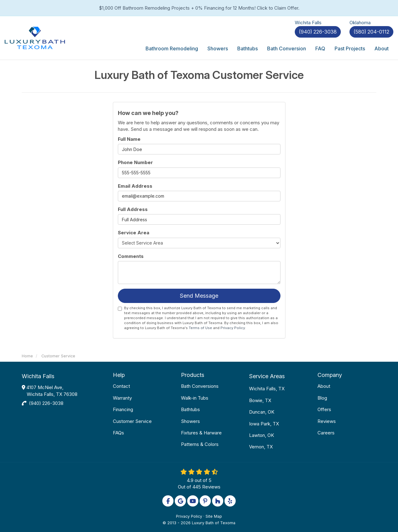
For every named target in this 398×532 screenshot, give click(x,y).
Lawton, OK (261, 435)
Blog (322, 398)
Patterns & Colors (200, 444)
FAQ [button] (320, 48)
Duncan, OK (262, 412)
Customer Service (132, 421)
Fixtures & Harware (201, 433)
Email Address (135, 186)
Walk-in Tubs (195, 398)
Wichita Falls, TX (267, 389)
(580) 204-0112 (371, 32)
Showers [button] (218, 48)
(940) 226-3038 (46, 403)
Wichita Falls (38, 376)
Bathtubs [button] (248, 48)
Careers (326, 433)
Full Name (129, 139)
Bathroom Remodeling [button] (172, 48)
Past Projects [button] (350, 48)
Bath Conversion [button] (287, 48)
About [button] (382, 48)
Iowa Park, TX (264, 424)
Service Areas (267, 376)
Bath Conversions (200, 386)
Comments (131, 256)
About (324, 386)
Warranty (122, 398)
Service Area (134, 233)
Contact (121, 386)
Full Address (133, 209)
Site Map (214, 516)
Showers (190, 421)
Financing (123, 409)
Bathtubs (190, 409)
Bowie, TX (260, 400)
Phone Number (135, 162)
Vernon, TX (261, 447)
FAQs (118, 433)
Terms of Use (200, 328)
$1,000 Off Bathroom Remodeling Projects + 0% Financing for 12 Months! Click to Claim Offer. (199, 8)
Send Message (199, 296)
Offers (324, 409)
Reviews (327, 421)
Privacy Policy (233, 328)
